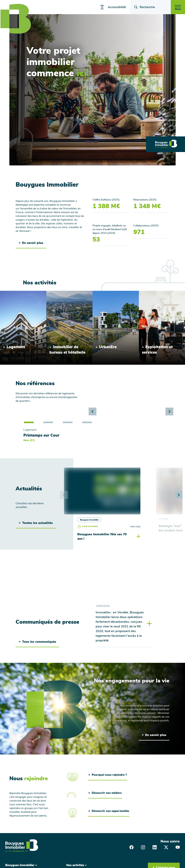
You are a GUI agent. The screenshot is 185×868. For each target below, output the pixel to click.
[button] (169, 411)
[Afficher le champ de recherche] (133, 7)
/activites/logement (11, 293)
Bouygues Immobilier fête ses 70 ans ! (102, 537)
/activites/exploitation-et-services (158, 293)
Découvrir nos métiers (105, 794)
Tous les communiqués (37, 642)
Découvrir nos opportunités (109, 812)
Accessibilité (114, 7)
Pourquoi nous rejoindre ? (108, 776)
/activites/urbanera (104, 293)
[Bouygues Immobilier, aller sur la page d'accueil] (22, 846)
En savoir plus (31, 243)
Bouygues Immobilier (89, 520)
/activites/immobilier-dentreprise (66, 293)
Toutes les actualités (36, 523)
